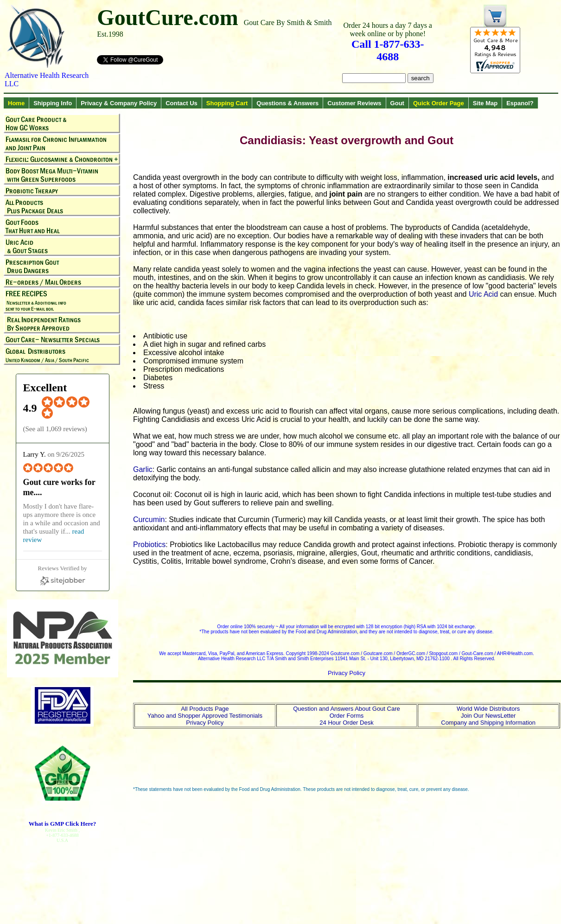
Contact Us (182, 103)
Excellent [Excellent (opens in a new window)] (45, 388)
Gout (397, 103)
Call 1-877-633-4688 (388, 50)
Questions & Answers (287, 103)
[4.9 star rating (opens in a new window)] (72, 416)
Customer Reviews (354, 103)
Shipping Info (53, 103)
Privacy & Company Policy (119, 103)
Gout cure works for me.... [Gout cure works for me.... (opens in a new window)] (59, 487)
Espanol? (520, 103)
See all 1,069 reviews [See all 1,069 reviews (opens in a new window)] (55, 429)
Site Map (485, 103)
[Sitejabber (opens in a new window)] (63, 575)
